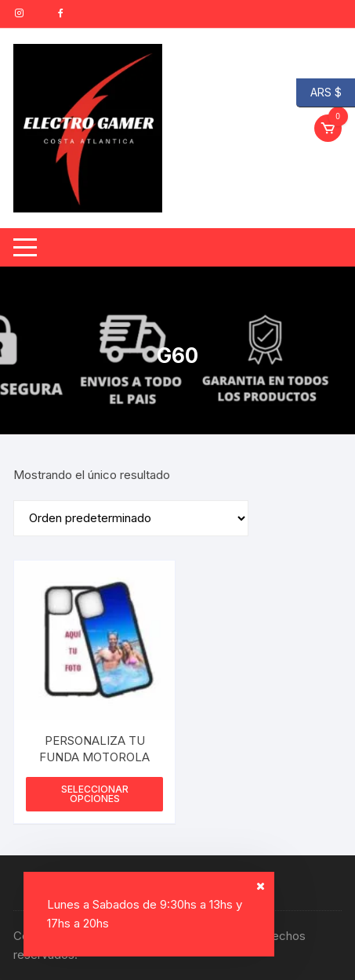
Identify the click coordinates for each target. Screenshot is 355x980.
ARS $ (319, 93)
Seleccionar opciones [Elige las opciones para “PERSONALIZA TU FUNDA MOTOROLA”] (95, 794)
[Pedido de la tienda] (131, 518)
